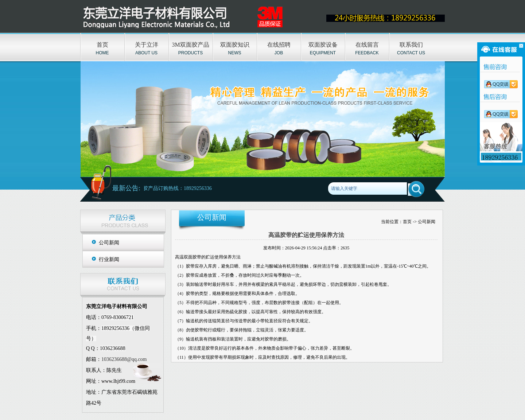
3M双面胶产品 (190, 45)
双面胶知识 (235, 45)
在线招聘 (279, 45)
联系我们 (411, 45)
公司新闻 (109, 243)
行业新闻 (109, 259)
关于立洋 (147, 45)
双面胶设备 (323, 45)
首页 (102, 45)
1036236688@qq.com (124, 359)
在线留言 (367, 45)
